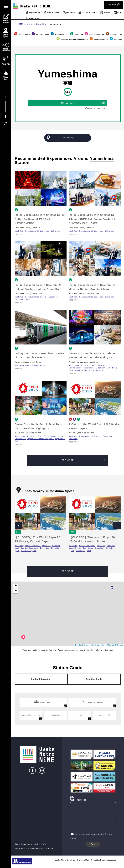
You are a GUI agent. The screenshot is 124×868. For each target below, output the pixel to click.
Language (113, 5)
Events (43, 297)
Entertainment (32, 231)
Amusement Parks (77, 365)
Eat (18, 551)
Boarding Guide (94, 679)
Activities (19, 546)
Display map (68, 138)
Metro (30, 24)
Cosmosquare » (95, 108)
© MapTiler (89, 645)
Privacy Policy (35, 848)
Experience (88, 368)
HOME (20, 24)
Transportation (38, 365)
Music (28, 299)
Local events (74, 370)
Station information (41, 679)
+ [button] (16, 586)
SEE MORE (84, 460)
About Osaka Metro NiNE (27, 844)
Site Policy (20, 848)
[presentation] (95, 826)
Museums (91, 365)
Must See (19, 231)
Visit (17, 441)
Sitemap (49, 848)
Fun (51, 439)
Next (117, 525)
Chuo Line (41, 24)
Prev (18, 525)
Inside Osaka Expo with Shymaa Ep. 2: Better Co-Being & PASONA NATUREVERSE (40, 219)
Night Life (87, 370)
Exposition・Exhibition (50, 231)
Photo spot (98, 370)
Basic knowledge (22, 365)
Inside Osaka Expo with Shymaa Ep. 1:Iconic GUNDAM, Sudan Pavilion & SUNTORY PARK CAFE (92, 219)
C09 (18, 532)
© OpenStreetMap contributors (109, 645)
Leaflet (78, 645)
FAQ (44, 844)
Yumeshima (56, 24)
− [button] (16, 591)
